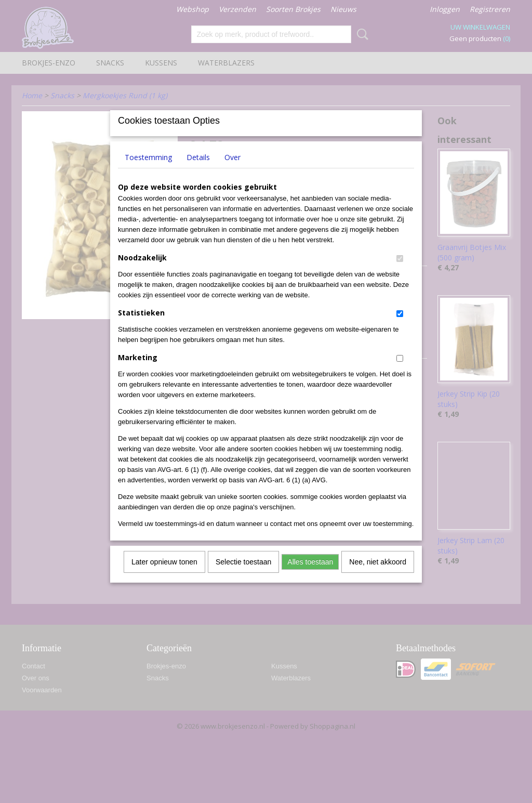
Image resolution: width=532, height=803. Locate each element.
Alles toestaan (310, 575)
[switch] (400, 272)
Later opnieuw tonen (164, 575)
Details (198, 171)
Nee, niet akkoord (378, 575)
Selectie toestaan (243, 575)
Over (232, 171)
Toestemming (148, 171)
